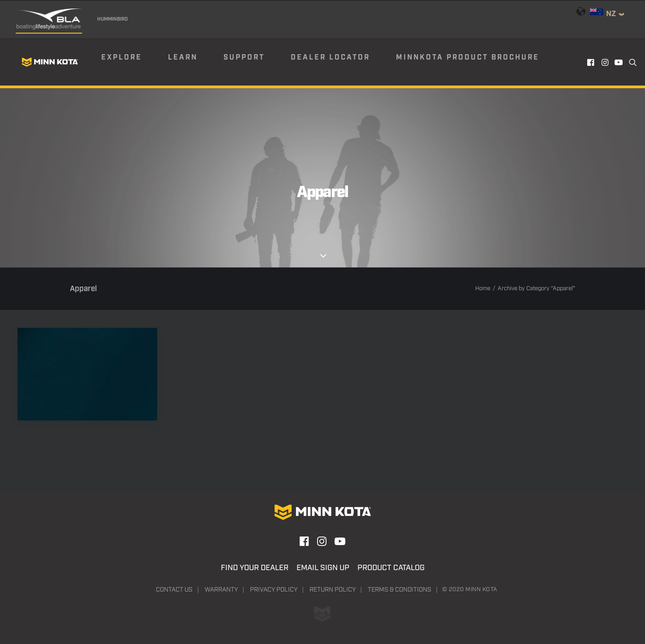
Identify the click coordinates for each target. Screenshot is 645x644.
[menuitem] (134, 62)
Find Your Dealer (255, 568)
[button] (591, 62)
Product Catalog (391, 568)
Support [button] (244, 58)
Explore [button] (122, 58)
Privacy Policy (274, 590)
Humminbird (112, 19)
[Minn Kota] (50, 62)
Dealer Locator (330, 58)
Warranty (221, 590)
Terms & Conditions (400, 590)
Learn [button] (183, 58)
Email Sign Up (323, 568)
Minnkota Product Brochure (468, 58)
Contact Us (174, 590)
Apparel (87, 440)
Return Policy (333, 590)
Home (483, 289)
